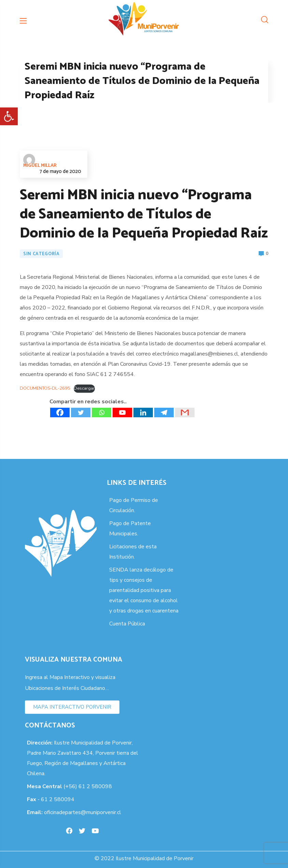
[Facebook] (60, 413)
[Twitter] (81, 413)
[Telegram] (164, 413)
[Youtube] (122, 413)
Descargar (84, 388)
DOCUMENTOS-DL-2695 (45, 388)
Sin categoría (41, 254)
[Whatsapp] (102, 413)
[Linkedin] (143, 413)
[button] (9, 116)
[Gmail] (185, 413)
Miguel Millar (40, 162)
